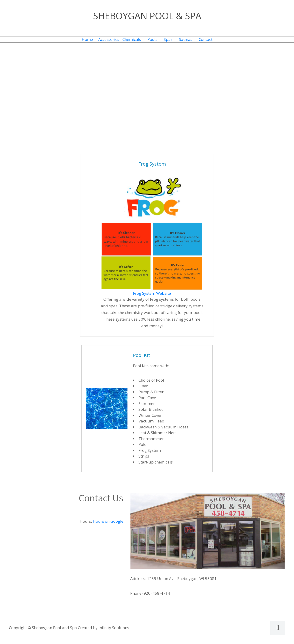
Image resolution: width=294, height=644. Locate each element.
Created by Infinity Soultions (103, 628)
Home (87, 39)
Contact (206, 39)
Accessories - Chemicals (120, 39)
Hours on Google (108, 521)
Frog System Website (152, 293)
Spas (168, 39)
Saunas (186, 39)
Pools (152, 39)
